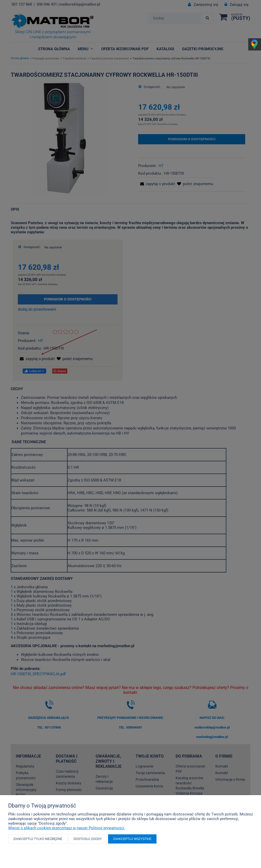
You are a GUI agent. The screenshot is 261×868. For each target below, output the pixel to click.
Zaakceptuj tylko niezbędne (38, 839)
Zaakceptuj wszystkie (132, 839)
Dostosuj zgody (88, 839)
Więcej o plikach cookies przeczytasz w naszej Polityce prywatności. (67, 828)
